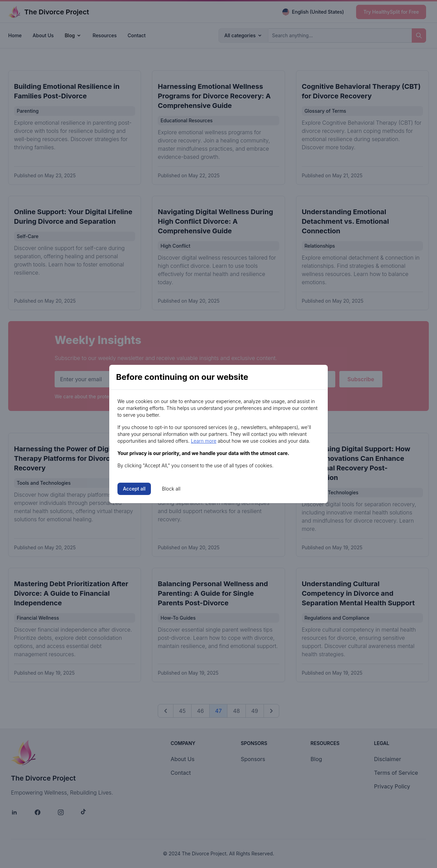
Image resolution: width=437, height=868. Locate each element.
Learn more (204, 441)
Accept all (134, 489)
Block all (171, 489)
